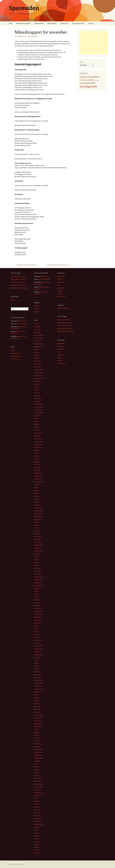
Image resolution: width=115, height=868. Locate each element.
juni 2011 (36, 830)
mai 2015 (36, 701)
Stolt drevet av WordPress (16, 864)
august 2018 (37, 588)
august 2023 (37, 416)
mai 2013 (36, 770)
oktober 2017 (38, 617)
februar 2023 (38, 433)
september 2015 (39, 689)
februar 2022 (38, 468)
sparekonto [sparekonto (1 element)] (96, 80)
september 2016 (39, 655)
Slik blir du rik (64, 23)
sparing (59, 291)
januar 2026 (37, 332)
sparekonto (60, 288)
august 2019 (37, 554)
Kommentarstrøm (16, 356)
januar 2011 (37, 844)
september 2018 (39, 585)
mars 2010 (37, 853)
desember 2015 (38, 680)
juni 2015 (36, 698)
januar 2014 (37, 747)
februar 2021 (38, 502)
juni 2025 (36, 352)
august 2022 (37, 450)
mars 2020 (37, 534)
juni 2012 (36, 801)
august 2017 (37, 623)
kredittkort (60, 279)
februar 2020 (38, 537)
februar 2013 (38, 778)
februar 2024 (38, 398)
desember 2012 (38, 784)
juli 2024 (36, 384)
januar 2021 (37, 505)
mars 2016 (37, 672)
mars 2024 (37, 396)
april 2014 (37, 738)
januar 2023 (37, 436)
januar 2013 (37, 781)
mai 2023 (36, 424)
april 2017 (37, 634)
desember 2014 (38, 715)
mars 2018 (37, 603)
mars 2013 (37, 775)
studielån (60, 294)
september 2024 (39, 378)
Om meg (91, 23)
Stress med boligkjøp (44, 279)
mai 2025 (36, 355)
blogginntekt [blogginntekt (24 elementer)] (85, 77)
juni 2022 (36, 456)
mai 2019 (36, 562)
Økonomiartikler (52, 23)
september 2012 (39, 793)
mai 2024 (36, 390)
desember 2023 (38, 404)
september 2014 (39, 724)
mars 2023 (37, 430)
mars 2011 (37, 839)
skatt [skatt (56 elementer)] (91, 80)
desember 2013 (38, 749)
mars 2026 (37, 327)
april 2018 (37, 600)
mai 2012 (36, 804)
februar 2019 (38, 571)
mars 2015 (37, 706)
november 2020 (38, 511)
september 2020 (39, 516)
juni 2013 (36, 767)
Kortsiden (37, 309)
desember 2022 (38, 439)
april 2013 (37, 772)
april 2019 (37, 565)
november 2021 (38, 476)
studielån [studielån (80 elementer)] (91, 83)
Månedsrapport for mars (18, 276)
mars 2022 (37, 465)
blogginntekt (61, 276)
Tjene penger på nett (78, 23)
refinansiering (61, 282)
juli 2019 (36, 557)
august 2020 (37, 519)
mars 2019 (37, 568)
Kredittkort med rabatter (23, 23)
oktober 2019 (38, 548)
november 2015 (38, 683)
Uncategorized (34, 36)
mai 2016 (36, 666)
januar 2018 (37, 608)
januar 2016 (37, 678)
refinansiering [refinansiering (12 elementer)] (84, 80)
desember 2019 (38, 542)
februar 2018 (38, 606)
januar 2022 (37, 470)
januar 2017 (37, 643)
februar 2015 (38, 709)
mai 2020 (36, 528)
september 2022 (39, 447)
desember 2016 (38, 646)
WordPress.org (15, 359)
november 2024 (38, 373)
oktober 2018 (38, 583)
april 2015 (37, 703)
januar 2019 (37, 574)
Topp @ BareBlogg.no (63, 308)
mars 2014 (37, 741)
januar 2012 (37, 816)
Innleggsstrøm (15, 353)
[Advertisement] (94, 43)
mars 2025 (37, 361)
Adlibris (13, 300)
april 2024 (37, 393)
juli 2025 (36, 350)
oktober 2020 (38, 514)
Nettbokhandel (39, 23)
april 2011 (37, 836)
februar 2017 (38, 640)
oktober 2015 (38, 686)
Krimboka (37, 312)
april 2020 (37, 531)
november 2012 (38, 787)
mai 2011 (36, 833)
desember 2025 (38, 335)
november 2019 (38, 545)
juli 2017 (36, 626)
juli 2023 (36, 419)
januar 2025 (37, 367)
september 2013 (39, 758)
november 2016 (38, 649)
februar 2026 (38, 329)
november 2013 (38, 752)
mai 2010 (36, 847)
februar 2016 (38, 675)
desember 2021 (38, 473)
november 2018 (38, 580)
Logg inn (13, 350)
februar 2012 (38, 813)
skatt (59, 285)
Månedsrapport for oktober (26, 265)
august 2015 (37, 692)
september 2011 (39, 824)
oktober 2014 (38, 721)
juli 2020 (36, 522)
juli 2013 (36, 764)
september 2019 (39, 551)
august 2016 (37, 657)
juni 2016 (36, 663)
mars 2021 (37, 499)
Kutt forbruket (45, 276)
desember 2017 (38, 611)
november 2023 (38, 407)
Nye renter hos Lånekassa (18, 282)
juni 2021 (36, 491)
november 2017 (38, 614)
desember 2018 (38, 577)
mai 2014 (36, 735)
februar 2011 (38, 842)
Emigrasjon (37, 306)
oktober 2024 (38, 375)
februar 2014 (38, 744)
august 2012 (37, 796)
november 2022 (38, 442)
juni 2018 (36, 594)
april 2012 (37, 807)
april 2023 (37, 427)
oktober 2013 (38, 755)
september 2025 (39, 344)
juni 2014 (36, 732)
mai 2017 (36, 632)
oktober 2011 (38, 821)
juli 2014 (36, 729)
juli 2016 (36, 660)
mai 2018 (36, 597)
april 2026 (37, 324)
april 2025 (37, 358)
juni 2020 (36, 525)
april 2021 (37, 496)
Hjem (11, 23)
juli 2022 (36, 453)
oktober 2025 (38, 341)
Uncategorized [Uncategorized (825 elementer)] (88, 86)
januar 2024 (37, 401)
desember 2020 (38, 508)
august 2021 (37, 485)
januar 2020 (37, 539)
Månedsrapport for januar (18, 285)
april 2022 (37, 462)
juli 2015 (36, 695)
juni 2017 (36, 629)
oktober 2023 (38, 410)
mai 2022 (36, 459)
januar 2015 (37, 712)
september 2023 (39, 413)
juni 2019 (36, 560)
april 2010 (37, 850)
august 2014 (37, 726)
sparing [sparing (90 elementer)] (83, 83)
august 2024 (37, 381)
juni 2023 (36, 421)
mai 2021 (36, 493)
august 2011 (37, 827)
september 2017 (39, 620)
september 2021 (39, 482)
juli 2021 (36, 488)
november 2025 (38, 338)
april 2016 (37, 669)
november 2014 (38, 718)
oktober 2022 (38, 444)
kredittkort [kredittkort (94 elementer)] (95, 77)
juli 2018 (36, 591)
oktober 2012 (38, 790)
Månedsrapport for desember (59, 265)
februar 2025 (38, 364)
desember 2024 (38, 370)
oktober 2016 (38, 652)
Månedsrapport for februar (18, 279)
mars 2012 (37, 810)
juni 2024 (36, 387)
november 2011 (38, 819)
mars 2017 (37, 637)
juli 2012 (36, 798)
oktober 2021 (38, 479)
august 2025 (37, 347)
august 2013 (37, 761)
